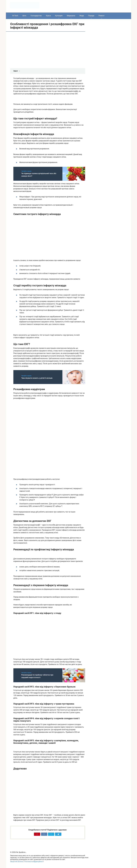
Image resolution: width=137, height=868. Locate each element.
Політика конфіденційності (34, 862)
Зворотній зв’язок (17, 862)
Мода (82, 16)
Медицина (71, 16)
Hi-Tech (15, 16)
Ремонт (101, 16)
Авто (24, 16)
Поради (91, 16)
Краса (48, 16)
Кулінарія (59, 16)
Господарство (36, 16)
